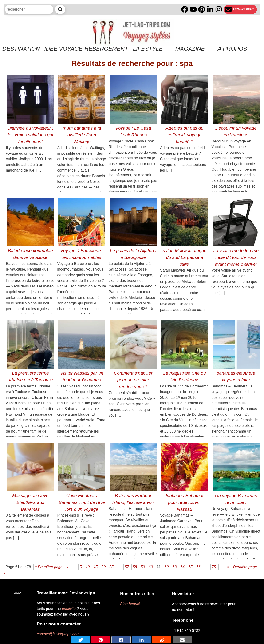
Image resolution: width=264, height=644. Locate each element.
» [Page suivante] (228, 567)
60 (151, 567)
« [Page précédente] (67, 567)
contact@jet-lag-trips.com (58, 634)
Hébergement (106, 49)
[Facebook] (185, 9)
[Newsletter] (240, 9)
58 (135, 567)
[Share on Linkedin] (142, 640)
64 (182, 567)
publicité (69, 609)
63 (175, 567)
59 (143, 567)
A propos (232, 49)
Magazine (190, 49)
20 (103, 567)
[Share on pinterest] (101, 640)
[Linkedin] (210, 9)
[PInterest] (202, 9)
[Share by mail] (182, 640)
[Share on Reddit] (162, 640)
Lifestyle (148, 49)
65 (190, 567)
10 (88, 567)
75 (214, 567)
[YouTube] (193, 9)
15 (95, 567)
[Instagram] (219, 9)
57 (127, 567)
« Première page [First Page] (49, 567)
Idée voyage (63, 49)
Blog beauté (130, 604)
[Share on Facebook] (121, 640)
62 (167, 567)
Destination (21, 49)
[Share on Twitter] (81, 640)
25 (111, 567)
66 (198, 567)
